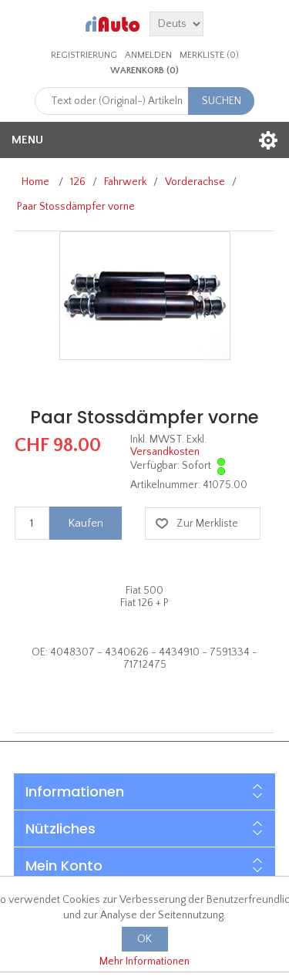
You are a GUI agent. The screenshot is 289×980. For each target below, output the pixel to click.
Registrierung (84, 55)
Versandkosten (165, 452)
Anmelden (148, 55)
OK (144, 939)
